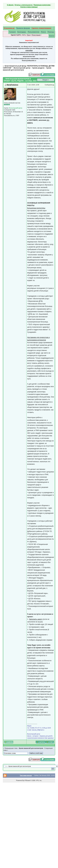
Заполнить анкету (36, 619)
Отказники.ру (9, 28)
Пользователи (34, 32)
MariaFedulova (12, 85)
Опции (45, 80)
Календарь (22, 32)
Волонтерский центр (22, 68)
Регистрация (36, 35)
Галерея (12, 32)
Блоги (52, 36)
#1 (53, 85)
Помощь (51, 32)
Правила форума (23, 28)
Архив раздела (38, 68)
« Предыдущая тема (10, 748)
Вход (29, 35)
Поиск (43, 32)
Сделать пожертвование (41, 28)
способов (29, 50)
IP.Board (27, 780)
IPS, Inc (39, 780)
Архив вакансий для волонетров (31, 748)
